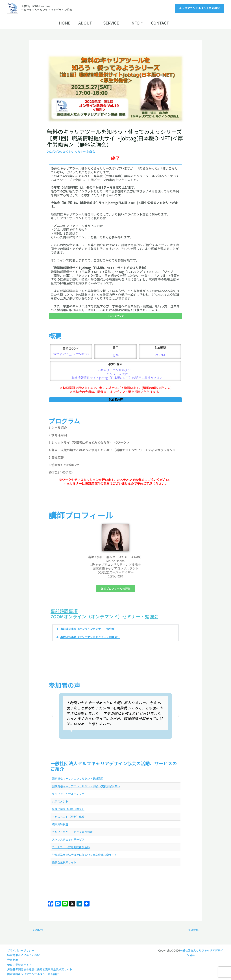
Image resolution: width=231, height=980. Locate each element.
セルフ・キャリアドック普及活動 (72, 832)
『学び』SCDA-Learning (35, 6)
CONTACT (160, 23)
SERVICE (111, 23)
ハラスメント (60, 801)
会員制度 (13, 960)
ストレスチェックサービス (68, 839)
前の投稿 (36, 930)
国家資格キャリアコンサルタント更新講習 (78, 778)
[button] (200, 8)
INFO (135, 23)
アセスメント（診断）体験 (68, 817)
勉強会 (91, 151)
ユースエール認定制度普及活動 (71, 847)
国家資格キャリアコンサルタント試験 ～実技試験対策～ (86, 786)
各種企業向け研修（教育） (68, 809)
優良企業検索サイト (64, 862)
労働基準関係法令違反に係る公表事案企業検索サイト (84, 855)
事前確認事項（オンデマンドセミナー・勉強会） (90, 637)
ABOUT (85, 23)
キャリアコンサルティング (68, 794)
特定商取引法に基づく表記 (23, 955)
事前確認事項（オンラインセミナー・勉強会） (89, 629)
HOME (65, 23)
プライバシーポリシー (21, 950)
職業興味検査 (60, 824)
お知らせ (68, 151)
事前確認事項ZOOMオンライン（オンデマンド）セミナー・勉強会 (104, 614)
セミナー (80, 151)
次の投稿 (195, 930)
